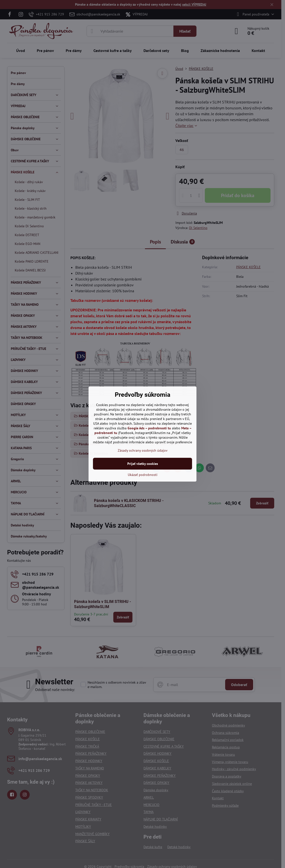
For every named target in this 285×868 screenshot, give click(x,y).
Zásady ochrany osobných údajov (143, 450)
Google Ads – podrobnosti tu (149, 428)
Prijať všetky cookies (143, 464)
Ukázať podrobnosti (143, 475)
